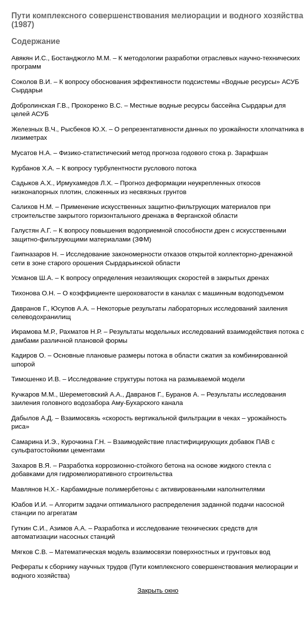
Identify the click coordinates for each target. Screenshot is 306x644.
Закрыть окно (158, 590)
